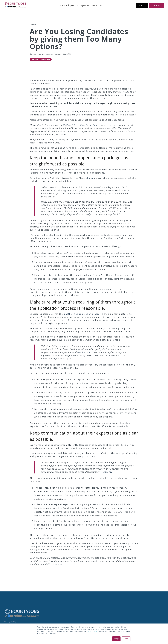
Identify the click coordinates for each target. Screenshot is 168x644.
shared (90, 178)
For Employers (67, 5)
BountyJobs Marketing (41, 54)
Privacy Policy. (92, 631)
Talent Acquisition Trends (41, 59)
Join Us (157, 5)
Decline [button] (126, 639)
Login (142, 5)
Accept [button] (116, 639)
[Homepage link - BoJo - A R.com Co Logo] (22, 617)
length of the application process (82, 314)
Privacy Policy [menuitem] (10, 621)
